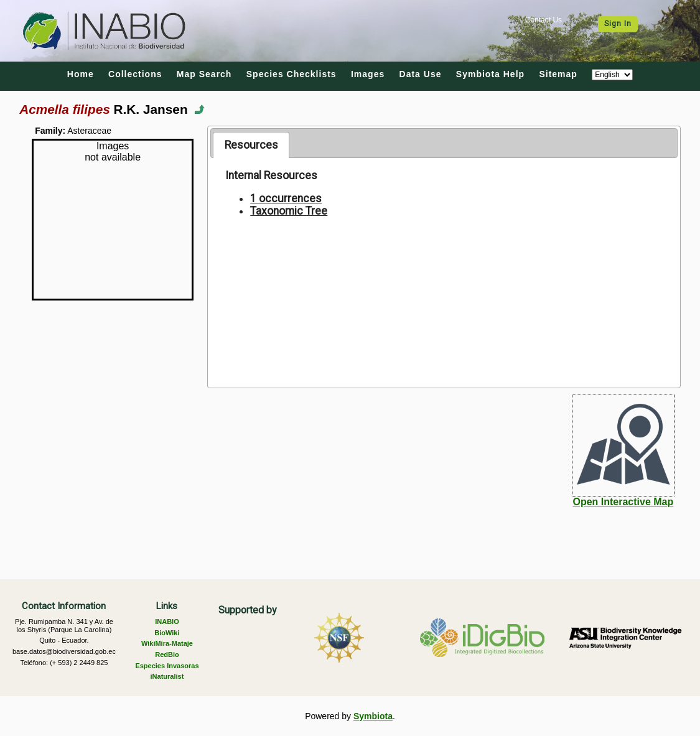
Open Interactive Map (623, 502)
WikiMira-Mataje (167, 643)
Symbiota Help (490, 74)
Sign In (618, 24)
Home (81, 74)
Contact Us (544, 20)
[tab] (251, 145)
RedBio (167, 654)
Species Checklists (292, 74)
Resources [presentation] (251, 145)
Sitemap (558, 74)
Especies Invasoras (167, 666)
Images (368, 74)
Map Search (204, 74)
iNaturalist (167, 676)
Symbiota (373, 716)
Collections (135, 74)
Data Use (421, 74)
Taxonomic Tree (289, 211)
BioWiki (167, 633)
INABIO (167, 622)
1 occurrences (286, 198)
